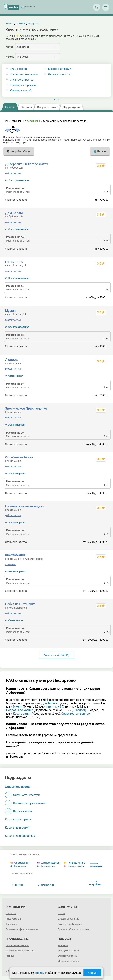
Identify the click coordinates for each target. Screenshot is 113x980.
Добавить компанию (69, 919)
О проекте (11, 914)
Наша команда (13, 919)
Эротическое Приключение (26, 408)
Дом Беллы (14, 213)
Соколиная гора (74, 866)
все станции (96, 865)
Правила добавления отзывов (73, 929)
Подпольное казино (20, 710)
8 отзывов (10, 564)
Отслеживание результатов (20, 951)
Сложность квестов (22, 80)
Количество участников (24, 74)
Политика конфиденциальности (22, 929)
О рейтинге (11, 924)
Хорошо (92, 973)
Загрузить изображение (70, 924)
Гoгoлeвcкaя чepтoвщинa (25, 506)
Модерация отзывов (68, 961)
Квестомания (15, 555)
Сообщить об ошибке (69, 951)
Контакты (63, 945)
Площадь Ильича (75, 863)
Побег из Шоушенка (20, 604)
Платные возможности (17, 945)
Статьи (61, 914)
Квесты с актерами (18, 819)
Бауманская (18, 866)
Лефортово (18, 885)
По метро (21, 24)
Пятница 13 (14, 262)
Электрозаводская (19, 180)
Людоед (11, 360)
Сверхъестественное (76, 714)
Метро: (10, 47)
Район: (10, 57)
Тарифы (10, 956)
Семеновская (16, 376)
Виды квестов (18, 69)
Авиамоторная (16, 425)
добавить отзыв (13, 173)
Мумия (10, 311)
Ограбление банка (19, 457)
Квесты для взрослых (23, 85)
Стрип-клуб (54, 707)
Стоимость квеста (17, 787)
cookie (39, 973)
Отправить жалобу (67, 956)
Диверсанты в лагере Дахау (27, 164)
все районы (95, 883)
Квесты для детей (21, 91)
